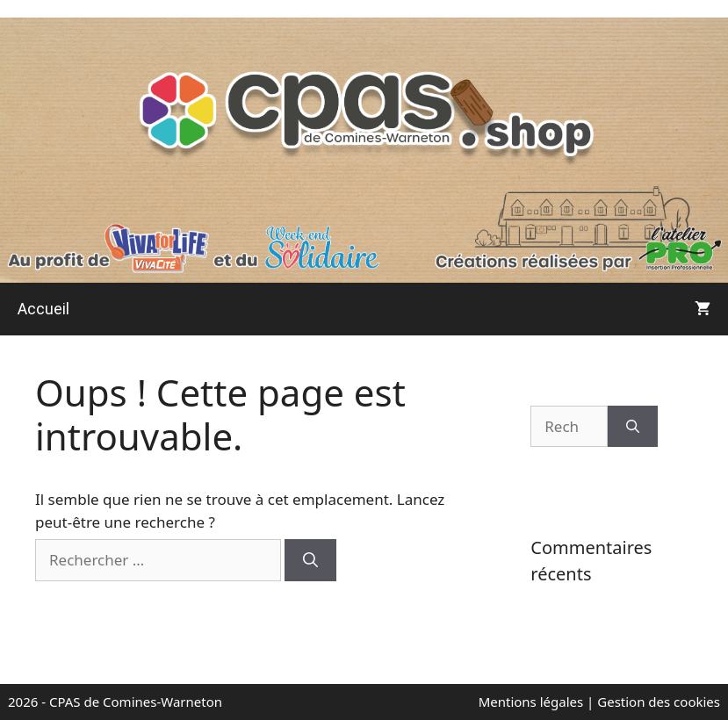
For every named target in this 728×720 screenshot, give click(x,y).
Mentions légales (533, 702)
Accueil (43, 309)
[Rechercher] (310, 560)
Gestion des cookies (659, 702)
